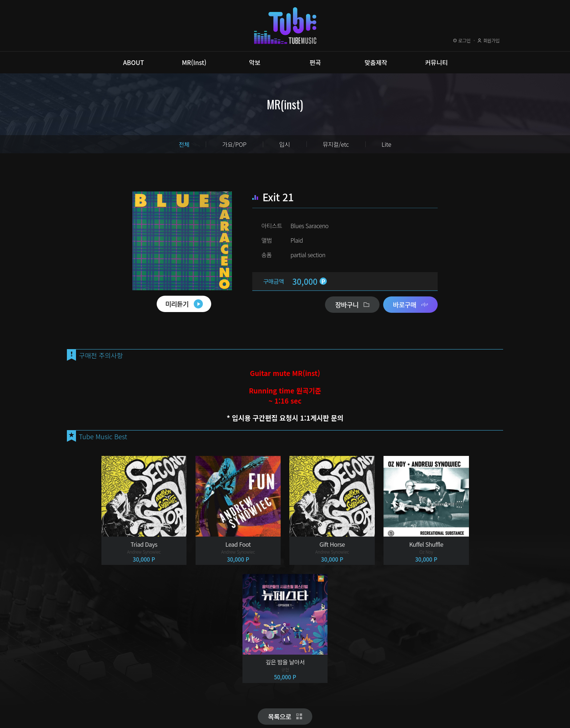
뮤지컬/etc (336, 144)
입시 (284, 144)
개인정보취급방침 (128, 693)
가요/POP (234, 144)
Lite (386, 144)
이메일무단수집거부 (181, 693)
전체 (184, 144)
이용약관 (85, 693)
